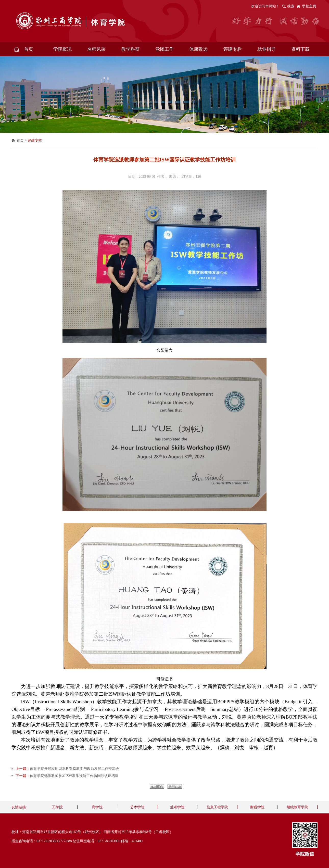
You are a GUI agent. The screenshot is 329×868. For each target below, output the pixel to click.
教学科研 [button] (131, 49)
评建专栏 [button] (233, 49)
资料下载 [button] (300, 49)
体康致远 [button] (198, 49)
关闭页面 (175, 786)
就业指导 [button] (267, 49)
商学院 (97, 807)
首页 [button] (29, 49)
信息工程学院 (217, 807)
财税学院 (257, 807)
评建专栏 (35, 140)
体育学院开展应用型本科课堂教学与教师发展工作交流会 (74, 769)
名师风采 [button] (96, 49)
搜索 (291, 6)
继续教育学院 (297, 807)
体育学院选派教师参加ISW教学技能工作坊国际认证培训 (74, 776)
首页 (20, 140)
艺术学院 (137, 807)
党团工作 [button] (164, 49)
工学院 (57, 807)
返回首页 (157, 786)
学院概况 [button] (62, 49)
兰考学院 (177, 807)
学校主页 (309, 6)
